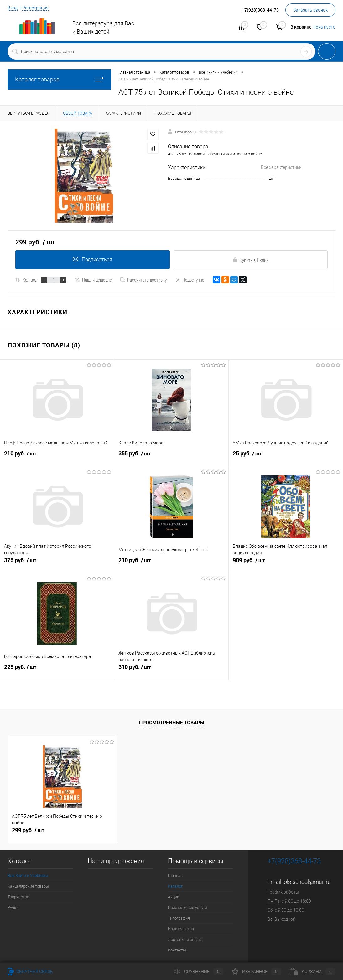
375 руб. (57, 563)
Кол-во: (29, 280)
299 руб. (28, 830)
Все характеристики (281, 167)
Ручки (13, 907)
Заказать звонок (310, 10)
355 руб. (171, 456)
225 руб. (57, 670)
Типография (179, 918)
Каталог (175, 886)
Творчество (18, 897)
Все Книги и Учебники (28, 876)
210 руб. (57, 456)
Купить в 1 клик (250, 260)
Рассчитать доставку (143, 280)
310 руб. (171, 670)
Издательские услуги (187, 907)
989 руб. (286, 563)
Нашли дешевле (93, 280)
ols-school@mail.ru (307, 882)
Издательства (181, 929)
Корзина (313, 972)
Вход (13, 8)
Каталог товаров (59, 79)
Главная (175, 876)
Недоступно (190, 280)
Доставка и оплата (185, 939)
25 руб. (286, 456)
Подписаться (93, 259)
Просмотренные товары (172, 723)
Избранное (257, 972)
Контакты (177, 950)
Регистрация (35, 8)
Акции (174, 897)
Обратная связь (30, 972)
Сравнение (199, 972)
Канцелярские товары (28, 886)
